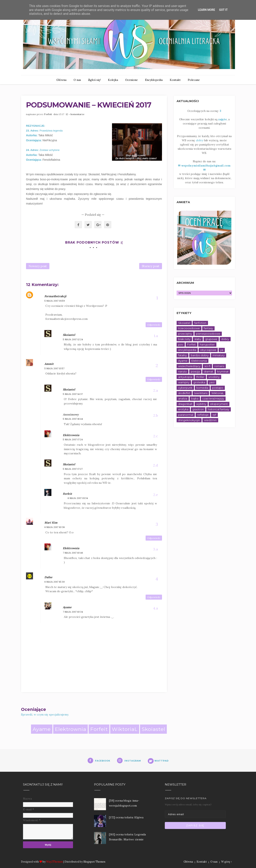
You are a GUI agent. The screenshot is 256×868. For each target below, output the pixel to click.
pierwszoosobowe (208, 334)
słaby (198, 339)
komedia (202, 388)
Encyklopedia (154, 80)
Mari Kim (51, 523)
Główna (61, 80)
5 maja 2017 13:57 (54, 368)
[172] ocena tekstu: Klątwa (126, 817)
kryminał (223, 371)
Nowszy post (38, 266)
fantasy (208, 328)
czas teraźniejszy (213, 398)
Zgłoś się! (94, 80)
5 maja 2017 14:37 (73, 394)
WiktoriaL (125, 729)
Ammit (49, 364)
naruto (182, 371)
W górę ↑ (227, 862)
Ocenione (131, 80)
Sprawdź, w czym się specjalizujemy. (45, 714)
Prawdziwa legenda (51, 131)
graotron (198, 409)
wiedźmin (210, 420)
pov (181, 344)
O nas (77, 80)
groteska (199, 382)
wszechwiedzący (189, 366)
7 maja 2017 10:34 (73, 612)
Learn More (206, 10)
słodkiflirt (184, 393)
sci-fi (207, 366)
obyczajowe (208, 350)
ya (222, 350)
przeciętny (185, 334)
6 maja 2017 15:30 (55, 582)
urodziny (214, 377)
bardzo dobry (200, 355)
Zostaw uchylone (50, 150)
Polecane (194, 80)
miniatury (219, 355)
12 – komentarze (75, 114)
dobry (225, 339)
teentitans (201, 393)
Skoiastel (69, 335)
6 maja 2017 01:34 (78, 498)
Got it (223, 10)
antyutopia (185, 377)
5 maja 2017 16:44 (73, 419)
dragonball (185, 404)
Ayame (67, 607)
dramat (208, 371)
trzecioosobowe (189, 328)
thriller (200, 377)
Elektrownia (71, 435)
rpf (214, 415)
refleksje (203, 415)
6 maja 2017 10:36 (55, 527)
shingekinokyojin (189, 420)
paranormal (186, 415)
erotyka (183, 409)
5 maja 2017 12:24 (73, 339)
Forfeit (48, 114)
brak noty (184, 339)
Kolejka (113, 80)
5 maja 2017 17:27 (73, 469)
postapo (218, 388)
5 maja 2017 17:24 (73, 439)
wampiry (184, 382)
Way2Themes (54, 862)
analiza (183, 398)
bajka (195, 398)
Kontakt (175, 80)
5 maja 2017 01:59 (55, 301)
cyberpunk (185, 388)
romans (219, 366)
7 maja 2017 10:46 (73, 553)
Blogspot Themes (94, 862)
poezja (195, 371)
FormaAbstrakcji (55, 296)
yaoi (212, 382)
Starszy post (151, 266)
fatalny (182, 355)
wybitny (201, 404)
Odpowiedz (154, 325)
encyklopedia (187, 350)
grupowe (211, 339)
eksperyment (219, 404)
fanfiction (200, 323)
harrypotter (207, 344)
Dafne (48, 577)
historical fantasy (218, 409)
